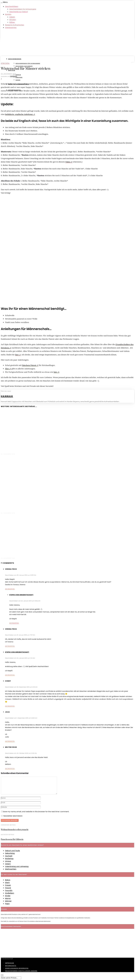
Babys (8, 880)
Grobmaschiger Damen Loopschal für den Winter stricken (27, 449)
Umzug (8, 861)
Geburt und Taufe (12, 851)
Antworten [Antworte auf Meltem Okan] (10, 768)
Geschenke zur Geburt (19, 12)
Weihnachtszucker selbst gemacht (15, 830)
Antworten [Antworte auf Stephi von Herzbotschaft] (14, 623)
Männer (8, 901)
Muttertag (9, 859)
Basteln (8, 14)
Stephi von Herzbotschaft (21, 595)
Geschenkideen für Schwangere (23, 9)
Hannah (14, 76)
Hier (7, 369)
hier (17, 355)
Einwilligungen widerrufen (17, 968)
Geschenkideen (12, 6)
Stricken (13, 20)
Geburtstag (10, 853)
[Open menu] (2, 3)
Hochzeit (9, 856)
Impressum (9, 963)
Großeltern (10, 893)
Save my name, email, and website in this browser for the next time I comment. (36, 812)
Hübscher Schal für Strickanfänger (17, 508)
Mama (8, 898)
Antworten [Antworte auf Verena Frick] (10, 589)
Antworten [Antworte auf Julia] (10, 741)
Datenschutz (11, 966)
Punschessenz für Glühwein (12, 839)
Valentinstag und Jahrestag (17, 866)
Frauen (8, 885)
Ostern (8, 864)
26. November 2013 (8, 74)
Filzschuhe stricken (10, 553)
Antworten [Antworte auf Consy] (10, 706)
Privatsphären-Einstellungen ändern (21, 971)
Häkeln (12, 17)
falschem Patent (29, 365)
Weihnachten (11, 869)
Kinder (8, 896)
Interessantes (11, 28)
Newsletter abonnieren (12, 816)
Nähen (12, 22)
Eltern (7, 883)
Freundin (9, 890)
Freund (8, 888)
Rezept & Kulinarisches (15, 25)
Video (68, 162)
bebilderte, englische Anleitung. (19, 114)
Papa (7, 904)
